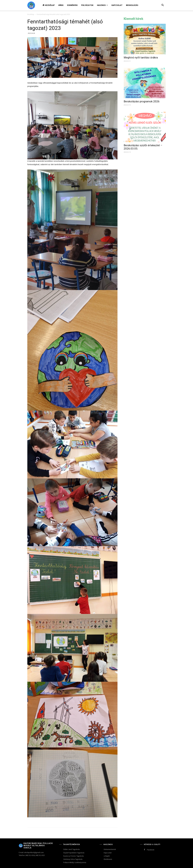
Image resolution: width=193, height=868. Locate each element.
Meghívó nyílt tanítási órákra (141, 58)
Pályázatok (87, 5)
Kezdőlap (31, 14)
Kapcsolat (117, 5)
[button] (163, 5)
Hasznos (102, 5)
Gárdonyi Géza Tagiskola (73, 859)
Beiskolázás (132, 5)
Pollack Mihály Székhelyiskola (75, 862)
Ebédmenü (108, 859)
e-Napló (107, 856)
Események (72, 5)
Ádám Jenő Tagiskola (72, 849)
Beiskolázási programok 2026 (142, 101)
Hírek (61, 5)
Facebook (151, 850)
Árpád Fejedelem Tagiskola (74, 853)
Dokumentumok (110, 849)
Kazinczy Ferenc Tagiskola (74, 856)
